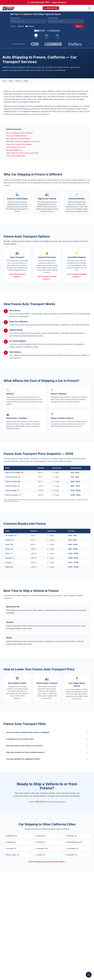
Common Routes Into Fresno (16, 147)
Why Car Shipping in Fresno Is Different (20, 133)
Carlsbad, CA (10, 842)
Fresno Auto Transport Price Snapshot (19, 144)
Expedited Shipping (77, 257)
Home (4, 81)
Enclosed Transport (47, 257)
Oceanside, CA (71, 855)
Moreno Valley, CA (12, 855)
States (11, 81)
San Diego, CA (71, 836)
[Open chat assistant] (89, 975)
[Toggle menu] (89, 8)
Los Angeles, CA (71, 849)
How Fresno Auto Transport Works (18, 139)
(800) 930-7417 (51, 8)
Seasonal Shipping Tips (14, 150)
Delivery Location (53, 18)
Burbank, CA (40, 836)
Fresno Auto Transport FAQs (16, 156)
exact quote (40, 461)
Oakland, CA (40, 855)
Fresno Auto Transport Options (17, 136)
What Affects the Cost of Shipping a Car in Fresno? (23, 141)
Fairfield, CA (40, 842)
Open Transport (17, 257)
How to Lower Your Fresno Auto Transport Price (22, 153)
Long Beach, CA (41, 849)
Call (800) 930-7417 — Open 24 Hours (47, 2)
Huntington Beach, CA (73, 842)
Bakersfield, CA (11, 836)
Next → (79, 26)
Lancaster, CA (10, 849)
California (18, 81)
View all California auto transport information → (47, 862)
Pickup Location (15, 18)
